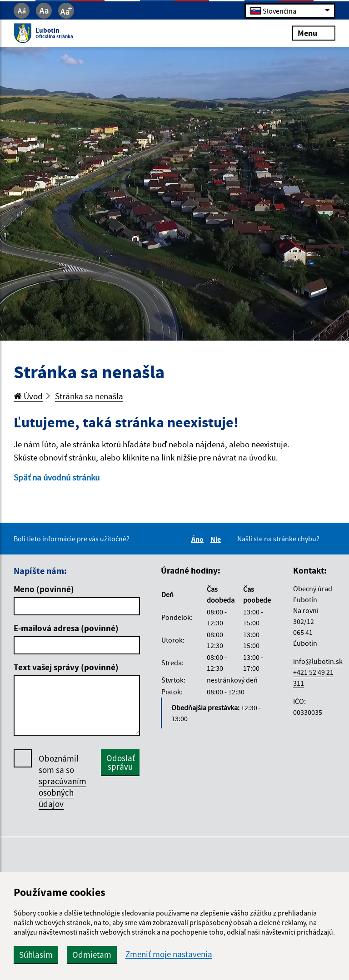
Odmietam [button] (92, 955)
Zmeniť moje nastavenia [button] (169, 954)
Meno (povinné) (44, 589)
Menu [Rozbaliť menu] (314, 33)
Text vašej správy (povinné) (66, 667)
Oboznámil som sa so (62, 781)
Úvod (28, 396)
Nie (217, 539)
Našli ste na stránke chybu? (278, 539)
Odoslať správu (121, 762)
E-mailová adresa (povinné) (66, 628)
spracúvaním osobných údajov (62, 792)
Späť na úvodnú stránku (57, 477)
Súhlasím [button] (36, 955)
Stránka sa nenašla (89, 396)
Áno (199, 539)
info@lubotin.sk (318, 661)
